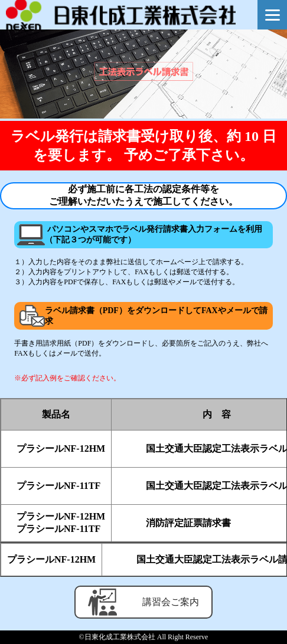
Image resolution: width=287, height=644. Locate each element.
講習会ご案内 (143, 602)
